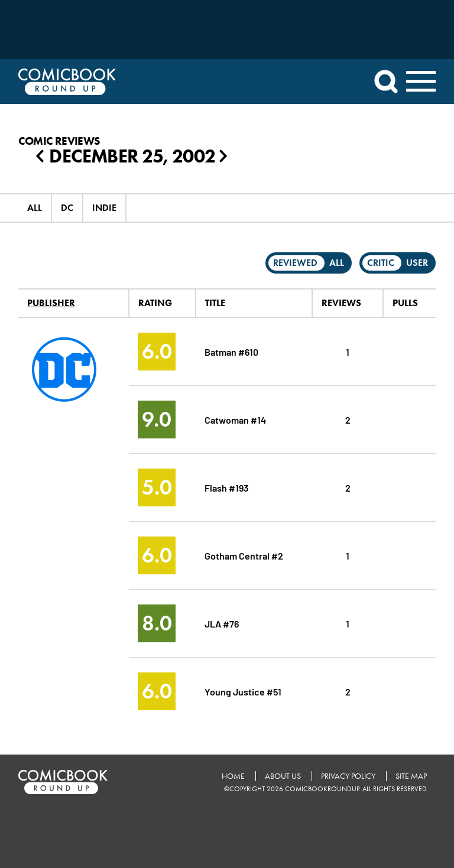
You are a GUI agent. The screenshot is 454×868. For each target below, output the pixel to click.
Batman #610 (231, 351)
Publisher (51, 303)
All (35, 208)
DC (67, 208)
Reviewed (295, 263)
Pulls (405, 303)
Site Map (411, 776)
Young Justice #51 (243, 691)
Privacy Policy (348, 776)
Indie (104, 208)
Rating (155, 303)
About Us (283, 776)
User (417, 263)
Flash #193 (227, 487)
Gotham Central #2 (244, 555)
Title (215, 303)
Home (233, 776)
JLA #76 (222, 623)
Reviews (341, 303)
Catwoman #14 (235, 419)
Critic (381, 263)
